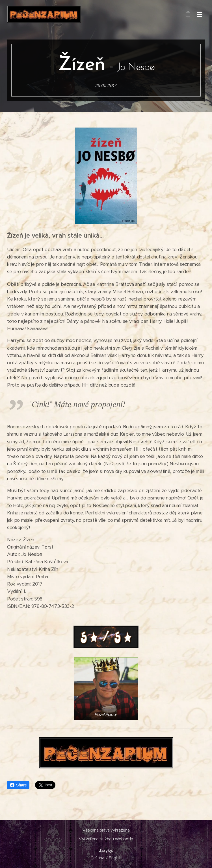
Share (18, 785)
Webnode (124, 839)
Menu (199, 14)
